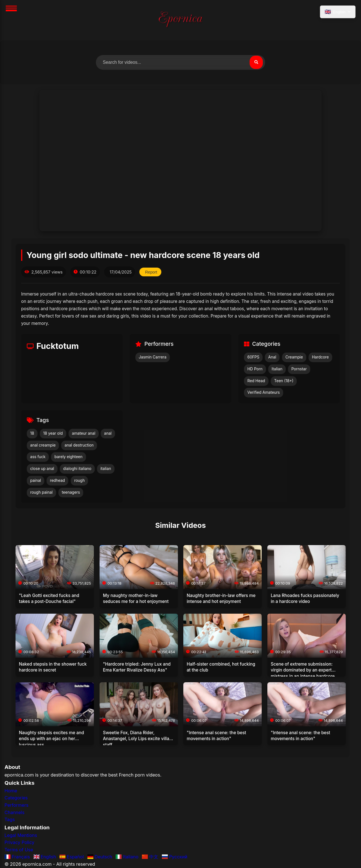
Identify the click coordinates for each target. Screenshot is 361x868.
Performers (16, 805)
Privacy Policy (19, 843)
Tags (10, 820)
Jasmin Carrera (153, 357)
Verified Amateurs (264, 393)
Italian (277, 369)
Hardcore (320, 357)
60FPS (253, 357)
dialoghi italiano (77, 469)
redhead (57, 480)
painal (36, 480)
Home (11, 791)
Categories (16, 798)
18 (32, 433)
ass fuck (38, 457)
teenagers (71, 492)
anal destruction (79, 445)
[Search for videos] (180, 62)
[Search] (256, 62)
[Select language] (337, 12)
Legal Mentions (21, 835)
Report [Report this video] (151, 272)
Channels (15, 812)
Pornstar (299, 369)
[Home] (180, 20)
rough (79, 480)
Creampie (294, 357)
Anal (272, 357)
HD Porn (255, 369)
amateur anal (84, 433)
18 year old (53, 433)
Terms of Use (19, 850)
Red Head (256, 381)
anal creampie (43, 445)
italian (106, 469)
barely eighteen (69, 457)
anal (108, 433)
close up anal (42, 469)
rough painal (41, 492)
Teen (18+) (284, 381)
